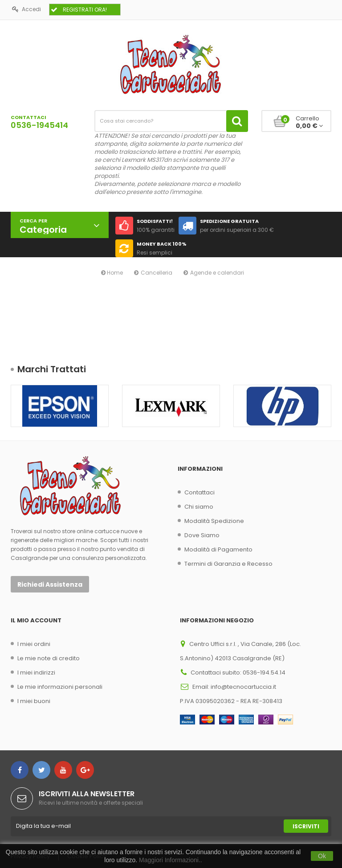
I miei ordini (34, 644)
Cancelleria (157, 273)
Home (112, 273)
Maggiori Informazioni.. (171, 860)
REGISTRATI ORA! (79, 10)
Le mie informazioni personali (60, 687)
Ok (322, 856)
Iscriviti (306, 826)
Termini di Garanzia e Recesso (228, 564)
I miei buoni (34, 701)
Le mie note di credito (49, 658)
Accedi (26, 9)
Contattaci (199, 492)
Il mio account (36, 620)
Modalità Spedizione (214, 521)
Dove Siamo (202, 535)
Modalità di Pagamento (218, 549)
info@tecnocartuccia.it (243, 687)
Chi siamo (199, 507)
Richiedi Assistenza (50, 584)
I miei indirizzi (36, 673)
